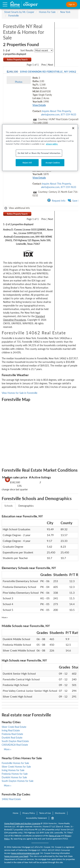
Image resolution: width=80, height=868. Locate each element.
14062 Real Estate (11, 799)
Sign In (72, 4)
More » (5, 617)
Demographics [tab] (26, 506)
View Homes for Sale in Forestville (19, 393)
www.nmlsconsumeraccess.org (25, 853)
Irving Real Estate (11, 730)
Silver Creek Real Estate (14, 727)
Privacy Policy (29, 813)
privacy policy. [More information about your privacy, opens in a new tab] (52, 144)
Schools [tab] (9, 506)
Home (15, 813)
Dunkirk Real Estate (12, 738)
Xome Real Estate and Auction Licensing (22, 823)
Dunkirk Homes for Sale (14, 777)
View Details (39, 105)
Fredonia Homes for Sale (15, 774)
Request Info (56, 200)
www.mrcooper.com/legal (16, 856)
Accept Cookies (53, 163)
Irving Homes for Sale (13, 770)
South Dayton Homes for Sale (18, 781)
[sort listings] (44, 50)
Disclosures (60, 813)
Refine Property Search (17, 60)
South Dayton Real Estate (15, 741)
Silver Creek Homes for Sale (16, 767)
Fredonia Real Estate (12, 734)
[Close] (73, 128)
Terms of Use (45, 813)
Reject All (27, 163)
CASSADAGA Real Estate (15, 745)
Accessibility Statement (36, 818)
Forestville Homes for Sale (15, 763)
